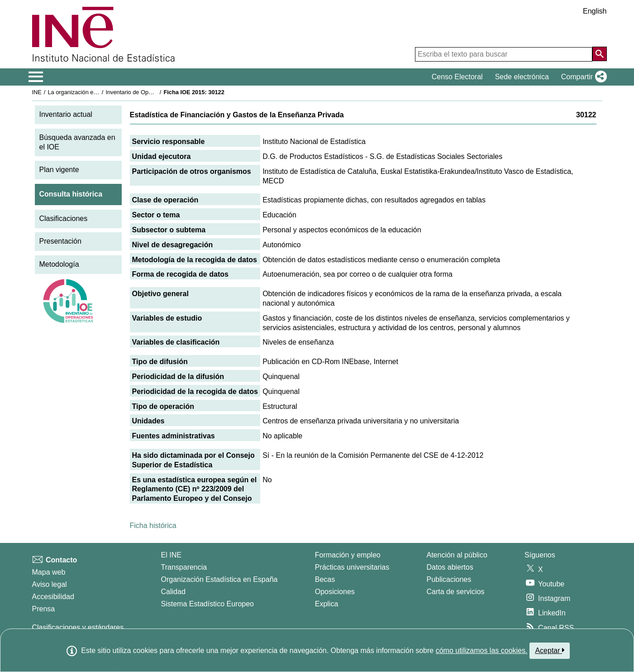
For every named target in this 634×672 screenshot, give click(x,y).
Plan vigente (59, 170)
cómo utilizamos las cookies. (482, 650)
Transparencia (184, 567)
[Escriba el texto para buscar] (504, 54)
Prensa (44, 609)
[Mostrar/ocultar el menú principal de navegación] (36, 77)
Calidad (173, 592)
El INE (171, 555)
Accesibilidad (53, 597)
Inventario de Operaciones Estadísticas (156, 92)
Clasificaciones (64, 218)
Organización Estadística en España (219, 579)
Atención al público (457, 555)
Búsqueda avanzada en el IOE (77, 142)
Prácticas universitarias (352, 567)
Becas (325, 579)
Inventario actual (66, 114)
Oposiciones (335, 592)
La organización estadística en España (97, 92)
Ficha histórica (153, 526)
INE (37, 92)
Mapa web (49, 572)
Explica (327, 604)
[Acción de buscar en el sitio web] (600, 54)
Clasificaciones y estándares (78, 627)
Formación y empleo (348, 555)
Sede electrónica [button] (522, 77)
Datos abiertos (450, 567)
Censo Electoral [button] (457, 77)
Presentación (60, 241)
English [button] (595, 11)
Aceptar (550, 650)
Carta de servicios (456, 592)
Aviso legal (50, 584)
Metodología (59, 264)
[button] (582, 77)
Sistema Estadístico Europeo (207, 604)
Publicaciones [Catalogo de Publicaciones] (449, 579)
